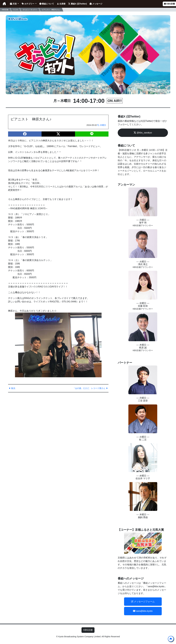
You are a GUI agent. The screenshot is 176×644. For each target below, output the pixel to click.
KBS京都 (169, 4)
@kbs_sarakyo (143, 133)
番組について (47, 4)
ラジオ (16, 9)
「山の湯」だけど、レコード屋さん (90, 388)
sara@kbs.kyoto (143, 611)
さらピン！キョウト (30, 9)
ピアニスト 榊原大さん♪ (51, 9)
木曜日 (102, 125)
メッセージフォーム (143, 602)
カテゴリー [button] (28, 4)
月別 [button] (14, 4)
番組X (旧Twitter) (78, 4)
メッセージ (96, 4)
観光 (12, 388)
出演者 (61, 4)
